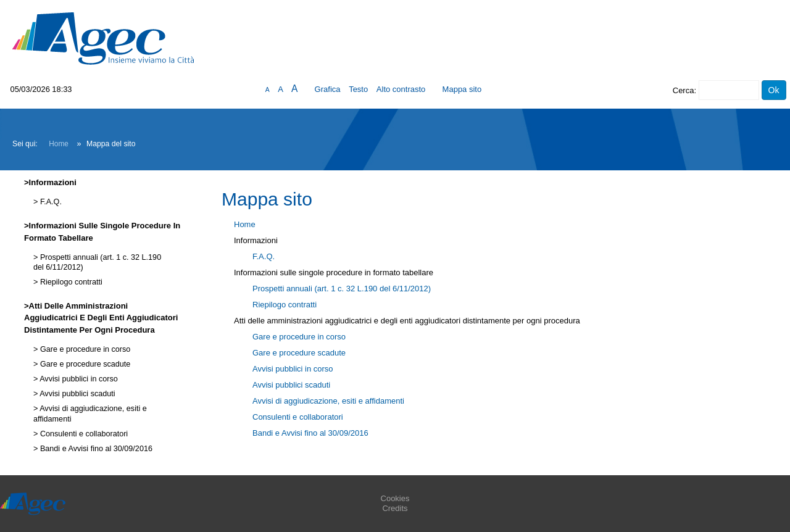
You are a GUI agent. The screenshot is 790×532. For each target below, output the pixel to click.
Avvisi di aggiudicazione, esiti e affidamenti (328, 401)
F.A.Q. (50, 202)
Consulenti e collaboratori (83, 434)
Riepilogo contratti (70, 282)
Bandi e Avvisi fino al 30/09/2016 (95, 449)
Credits (395, 508)
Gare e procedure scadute (84, 364)
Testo (358, 89)
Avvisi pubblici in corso (77, 379)
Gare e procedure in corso (84, 349)
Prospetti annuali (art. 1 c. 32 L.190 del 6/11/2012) (342, 289)
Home (59, 144)
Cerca (684, 90)
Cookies (395, 498)
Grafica (328, 89)
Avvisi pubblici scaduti (76, 394)
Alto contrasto (401, 89)
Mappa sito (462, 89)
